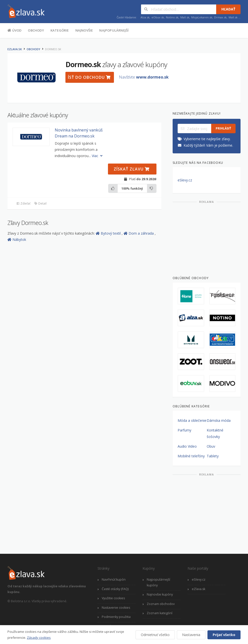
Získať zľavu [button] (132, 169)
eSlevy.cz (185, 180)
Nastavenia (191, 635)
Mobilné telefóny (191, 456)
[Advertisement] (207, 238)
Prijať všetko (224, 635)
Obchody (36, 30)
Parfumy (184, 430)
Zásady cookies (39, 638)
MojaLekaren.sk (202, 17)
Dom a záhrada (139, 233)
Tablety (213, 456)
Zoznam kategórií (160, 613)
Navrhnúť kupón (114, 580)
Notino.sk (172, 17)
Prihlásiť (223, 128)
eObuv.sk (158, 17)
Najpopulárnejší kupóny (158, 582)
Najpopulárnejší (114, 30)
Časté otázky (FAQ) (115, 589)
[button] (31, 137)
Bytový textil (109, 233)
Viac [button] (98, 156)
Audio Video (187, 446)
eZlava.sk (15, 49)
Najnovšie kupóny (160, 594)
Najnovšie (84, 30)
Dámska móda (219, 420)
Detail (40, 203)
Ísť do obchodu (89, 77)
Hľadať (228, 9)
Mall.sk (185, 17)
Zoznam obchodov (161, 604)
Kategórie (60, 30)
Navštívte (144, 77)
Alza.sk (145, 17)
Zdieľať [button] (23, 203)
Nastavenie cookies (116, 608)
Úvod (14, 30)
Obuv (211, 446)
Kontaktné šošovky (215, 433)
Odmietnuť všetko (155, 635)
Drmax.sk (220, 17)
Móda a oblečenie (192, 420)
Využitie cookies (113, 598)
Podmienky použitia (116, 617)
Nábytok (17, 239)
